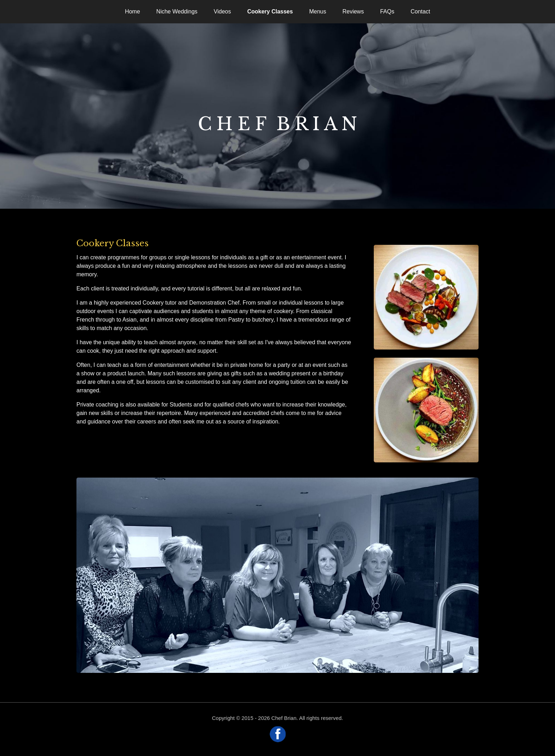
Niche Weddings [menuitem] (177, 11)
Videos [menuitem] (222, 11)
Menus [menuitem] (317, 11)
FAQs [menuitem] (387, 11)
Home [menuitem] (133, 11)
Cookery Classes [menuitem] (270, 11)
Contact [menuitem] (420, 11)
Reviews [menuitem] (353, 11)
